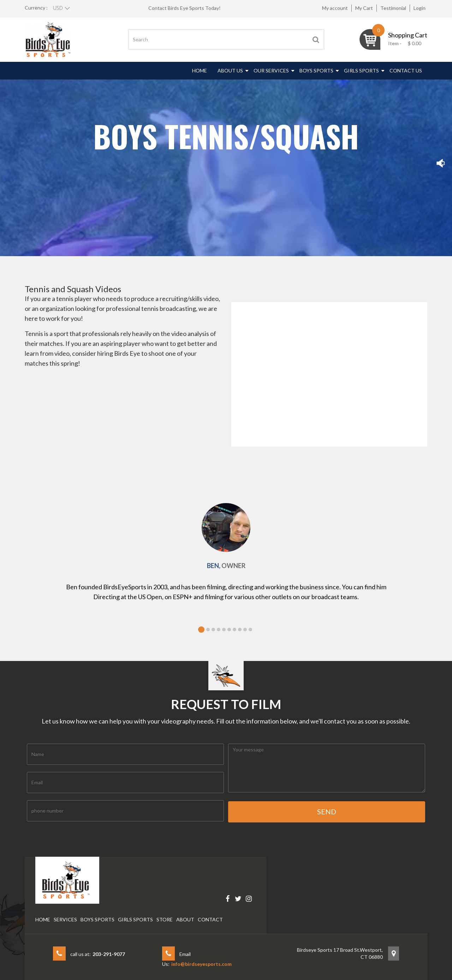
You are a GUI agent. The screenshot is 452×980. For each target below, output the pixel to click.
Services (65, 919)
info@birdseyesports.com (201, 964)
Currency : (36, 8)
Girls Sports (361, 70)
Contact (210, 919)
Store (165, 919)
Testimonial (393, 8)
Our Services (271, 70)
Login (420, 8)
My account (335, 8)
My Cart (364, 8)
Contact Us (406, 70)
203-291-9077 (109, 954)
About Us (230, 70)
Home (200, 70)
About (185, 919)
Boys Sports (316, 70)
